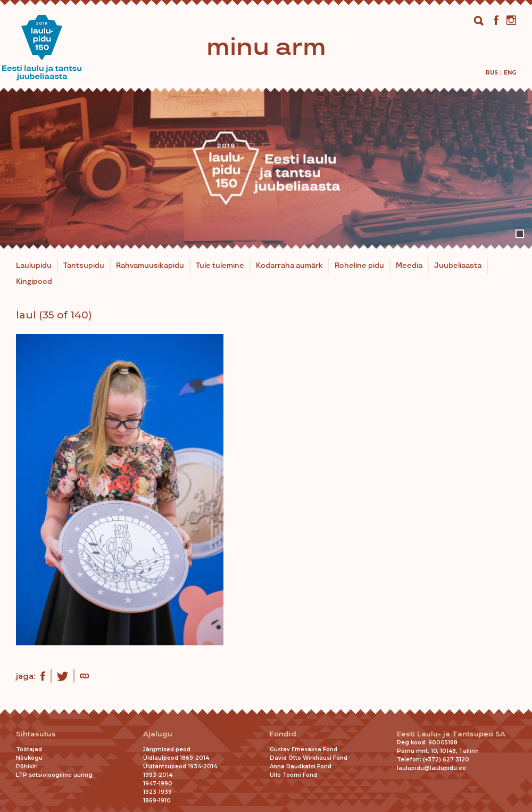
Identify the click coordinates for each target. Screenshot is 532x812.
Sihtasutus (36, 734)
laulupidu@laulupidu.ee (431, 768)
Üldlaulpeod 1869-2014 (176, 758)
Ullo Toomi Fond (293, 775)
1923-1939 (157, 792)
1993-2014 (158, 775)
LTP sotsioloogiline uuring (54, 775)
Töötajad (29, 749)
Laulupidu (34, 266)
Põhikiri (27, 766)
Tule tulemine (220, 266)
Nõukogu (29, 758)
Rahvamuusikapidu (150, 266)
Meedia (409, 266)
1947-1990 (158, 784)
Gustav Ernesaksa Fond (304, 749)
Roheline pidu (359, 266)
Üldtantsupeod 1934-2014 (180, 766)
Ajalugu (158, 734)
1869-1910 (157, 801)
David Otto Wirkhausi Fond (309, 758)
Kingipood (34, 282)
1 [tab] (520, 234)
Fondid (283, 734)
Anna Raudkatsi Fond (301, 766)
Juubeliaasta (458, 266)
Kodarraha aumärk (289, 266)
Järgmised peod (167, 749)
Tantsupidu (84, 266)
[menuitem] (492, 73)
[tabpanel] (266, 168)
